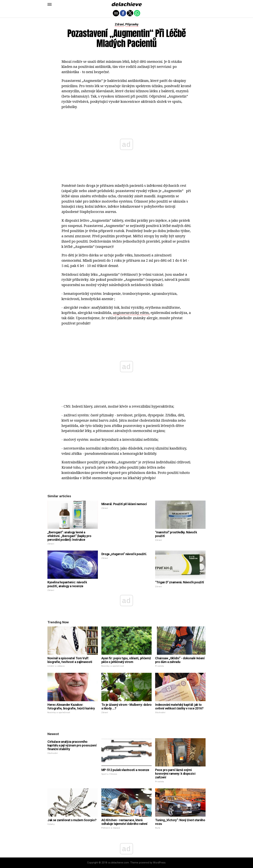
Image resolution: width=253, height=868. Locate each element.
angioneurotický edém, (131, 313)
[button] (50, 4)
